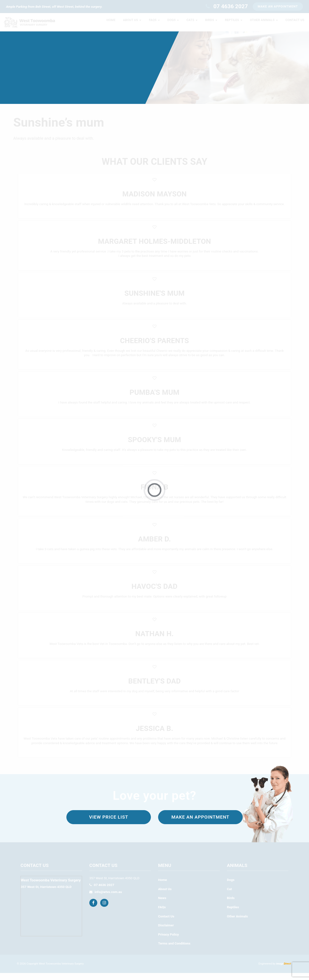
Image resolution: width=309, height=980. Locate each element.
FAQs (162, 914)
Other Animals (237, 923)
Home (162, 887)
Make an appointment (200, 824)
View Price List (109, 824)
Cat (229, 896)
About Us (165, 896)
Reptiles (233, 914)
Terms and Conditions (174, 950)
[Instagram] (105, 909)
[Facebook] (94, 909)
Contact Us (166, 923)
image (284, 971)
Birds (231, 905)
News (162, 905)
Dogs (231, 887)
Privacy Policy (169, 941)
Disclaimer (166, 932)
